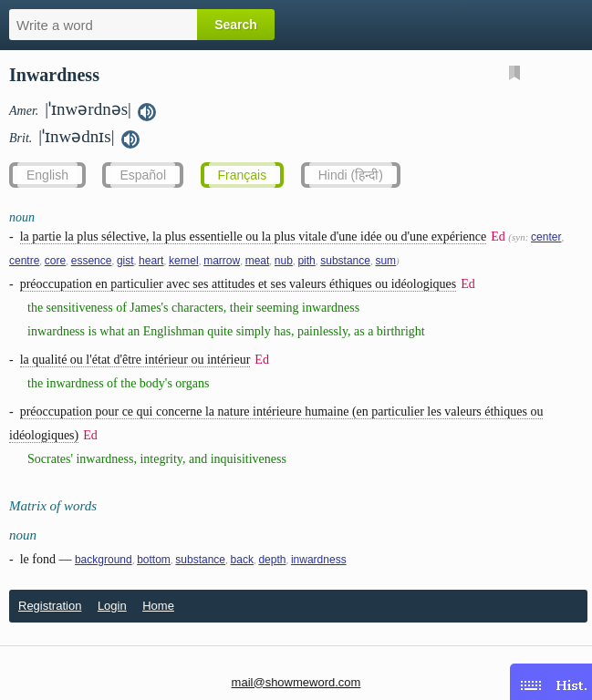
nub (284, 261)
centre (24, 261)
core (55, 261)
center (546, 237)
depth (272, 560)
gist (125, 261)
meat (258, 261)
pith (306, 261)
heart (151, 261)
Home (158, 606)
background (104, 560)
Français (243, 175)
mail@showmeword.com (296, 682)
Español (143, 175)
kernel (184, 261)
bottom (154, 560)
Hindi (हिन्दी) (351, 175)
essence (92, 261)
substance (345, 261)
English (47, 175)
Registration (50, 606)
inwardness (319, 560)
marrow (222, 261)
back (242, 560)
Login (112, 606)
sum (385, 261)
